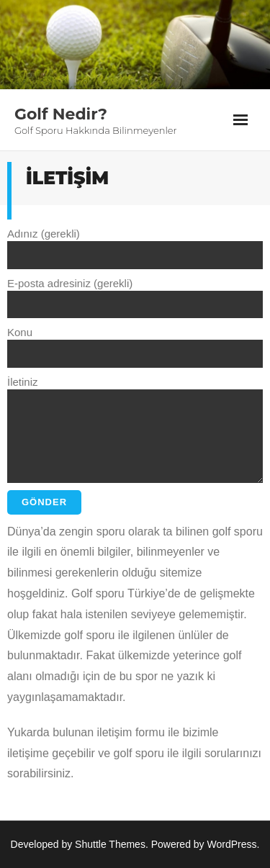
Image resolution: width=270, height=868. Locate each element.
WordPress (232, 844)
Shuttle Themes (110, 844)
